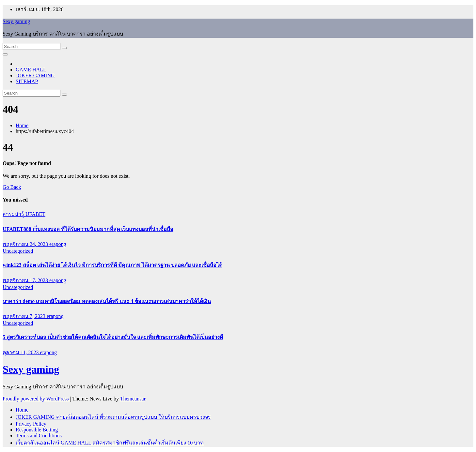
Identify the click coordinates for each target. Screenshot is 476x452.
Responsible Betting (37, 430)
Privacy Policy (31, 424)
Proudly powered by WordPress (36, 399)
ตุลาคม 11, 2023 (21, 352)
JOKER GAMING (35, 75)
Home (22, 125)
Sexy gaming (16, 21)
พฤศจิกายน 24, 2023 (26, 244)
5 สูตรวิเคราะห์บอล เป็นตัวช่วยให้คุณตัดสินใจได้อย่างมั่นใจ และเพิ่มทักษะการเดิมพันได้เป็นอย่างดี (113, 337)
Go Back (12, 187)
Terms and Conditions (39, 436)
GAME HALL (31, 70)
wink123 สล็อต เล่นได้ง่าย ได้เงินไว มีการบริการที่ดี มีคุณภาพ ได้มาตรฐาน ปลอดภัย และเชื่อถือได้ (112, 265)
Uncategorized (18, 251)
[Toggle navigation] (5, 54)
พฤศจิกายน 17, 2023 (26, 280)
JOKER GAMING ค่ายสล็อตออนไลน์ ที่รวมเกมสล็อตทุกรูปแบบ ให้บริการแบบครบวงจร (113, 417)
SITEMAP (27, 81)
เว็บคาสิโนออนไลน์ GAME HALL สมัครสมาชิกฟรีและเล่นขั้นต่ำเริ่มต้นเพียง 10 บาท (110, 443)
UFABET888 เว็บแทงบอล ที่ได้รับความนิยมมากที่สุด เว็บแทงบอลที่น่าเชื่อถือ (88, 229)
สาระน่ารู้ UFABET (24, 214)
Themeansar (133, 399)
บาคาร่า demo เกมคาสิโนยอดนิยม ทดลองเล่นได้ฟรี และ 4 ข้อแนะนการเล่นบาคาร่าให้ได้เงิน (107, 301)
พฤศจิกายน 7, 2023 (25, 316)
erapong (58, 244)
